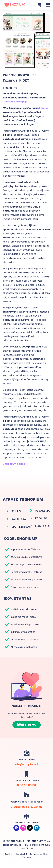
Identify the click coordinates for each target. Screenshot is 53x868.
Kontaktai (27, 857)
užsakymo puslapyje (15, 102)
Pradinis (9, 854)
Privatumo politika (38, 854)
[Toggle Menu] (48, 5)
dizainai (43, 108)
